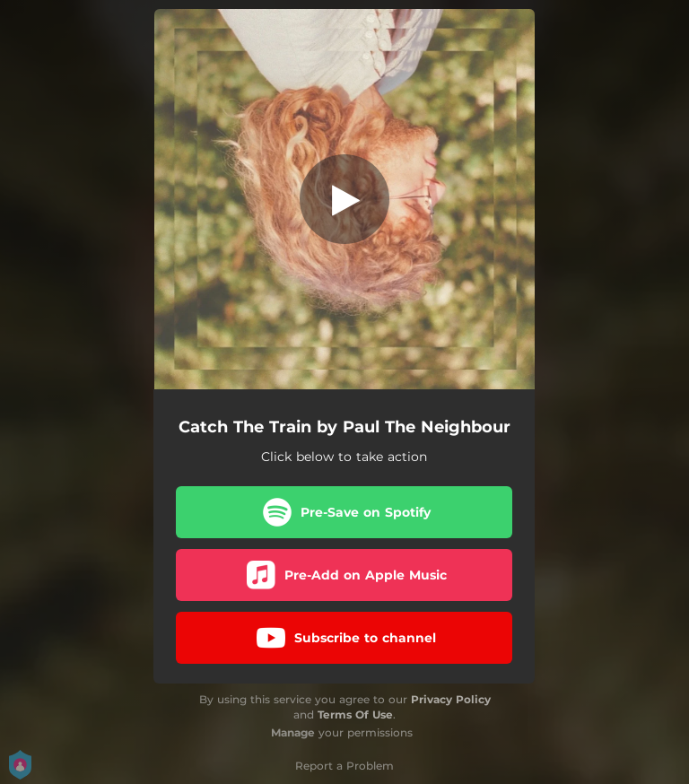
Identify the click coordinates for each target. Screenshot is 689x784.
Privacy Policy (451, 699)
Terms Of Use (355, 714)
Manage (293, 732)
